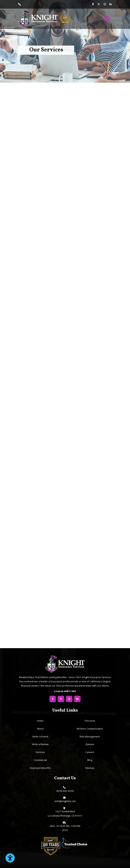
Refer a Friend (40, 736)
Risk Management (90, 736)
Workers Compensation (90, 729)
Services (40, 752)
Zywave (90, 744)
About (40, 729)
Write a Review (40, 744)
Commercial (40, 760)
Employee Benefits (40, 768)
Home (40, 721)
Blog (90, 760)
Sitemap (90, 768)
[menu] (107, 19)
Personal (90, 721)
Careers (90, 752)
